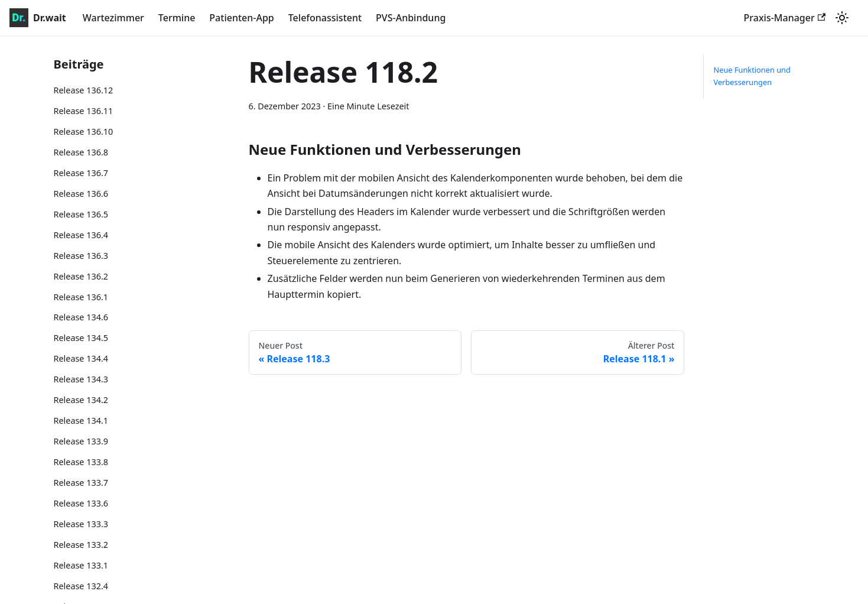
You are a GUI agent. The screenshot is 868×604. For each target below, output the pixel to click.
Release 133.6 (81, 503)
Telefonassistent (325, 18)
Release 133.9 (81, 441)
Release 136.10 (84, 131)
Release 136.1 (81, 297)
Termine (177, 18)
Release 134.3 (81, 379)
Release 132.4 (81, 586)
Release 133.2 (81, 545)
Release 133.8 (81, 462)
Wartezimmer (113, 18)
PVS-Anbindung (411, 18)
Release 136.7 (81, 173)
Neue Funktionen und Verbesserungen (752, 76)
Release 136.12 (84, 90)
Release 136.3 (81, 256)
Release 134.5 (81, 338)
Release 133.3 (81, 524)
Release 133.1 (81, 565)
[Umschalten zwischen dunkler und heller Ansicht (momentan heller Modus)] (842, 18)
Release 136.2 (81, 276)
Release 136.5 (81, 214)
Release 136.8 (81, 152)
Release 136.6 (81, 194)
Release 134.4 (81, 358)
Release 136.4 (81, 235)
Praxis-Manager (785, 18)
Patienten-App (241, 18)
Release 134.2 (81, 400)
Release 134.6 (81, 317)
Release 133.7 (81, 483)
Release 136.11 (84, 111)
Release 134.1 (81, 420)
